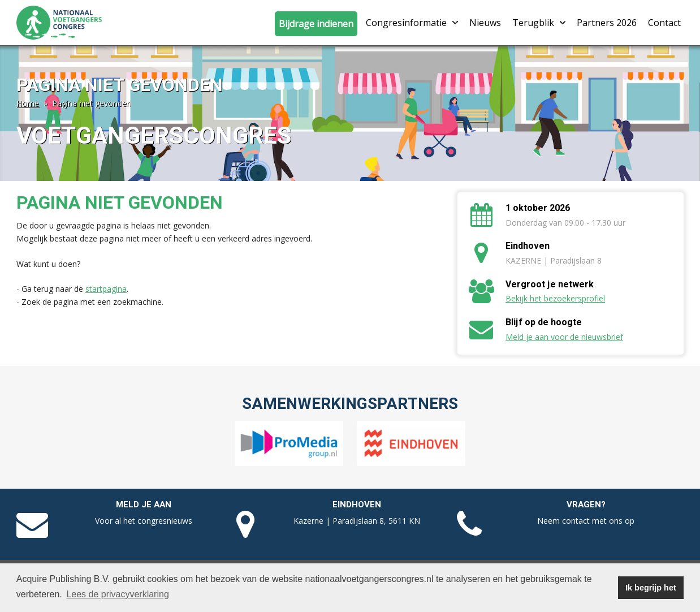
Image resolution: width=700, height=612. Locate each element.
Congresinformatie (412, 23)
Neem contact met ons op (586, 521)
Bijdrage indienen (316, 24)
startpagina (106, 289)
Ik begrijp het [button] (651, 588)
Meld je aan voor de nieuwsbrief (564, 337)
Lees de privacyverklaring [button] (117, 594)
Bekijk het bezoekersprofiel (555, 298)
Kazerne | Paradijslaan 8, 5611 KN (357, 521)
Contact (664, 23)
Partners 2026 (607, 23)
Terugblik (539, 23)
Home (28, 103)
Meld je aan (144, 505)
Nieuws (485, 23)
